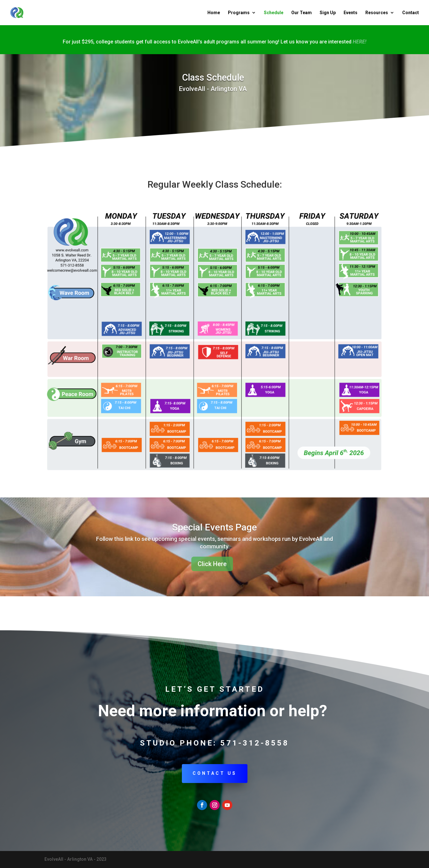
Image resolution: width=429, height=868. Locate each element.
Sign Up (328, 13)
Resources (377, 13)
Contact (411, 13)
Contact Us (215, 773)
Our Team (301, 13)
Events (351, 13)
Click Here (212, 564)
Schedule (274, 13)
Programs (239, 13)
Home (214, 13)
